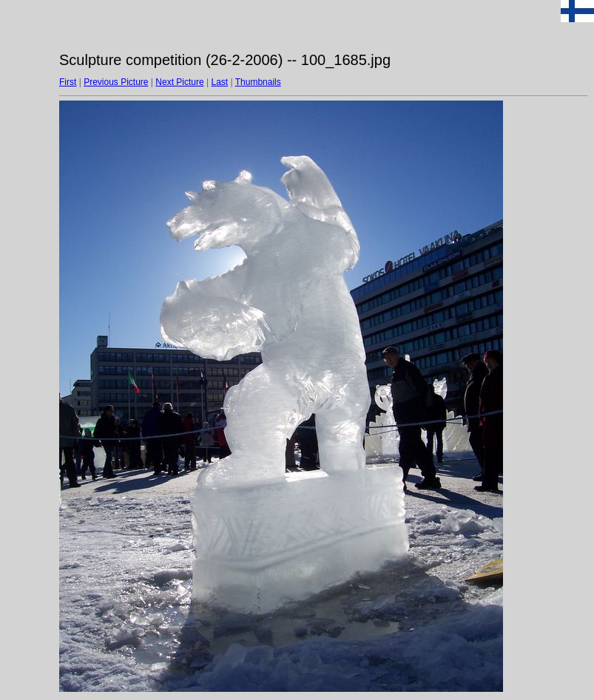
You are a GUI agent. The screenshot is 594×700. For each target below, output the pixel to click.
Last (219, 82)
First (68, 82)
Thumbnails (258, 82)
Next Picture (179, 82)
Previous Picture (116, 82)
